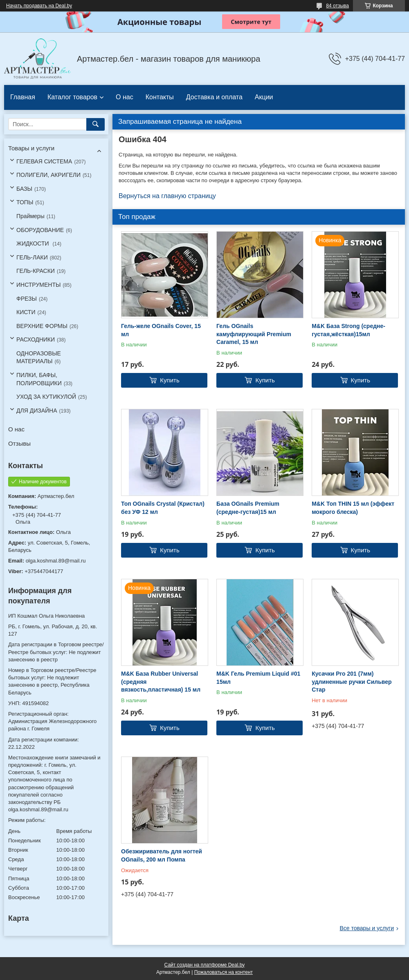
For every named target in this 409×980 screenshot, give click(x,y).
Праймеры (30, 216)
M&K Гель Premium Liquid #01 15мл (258, 678)
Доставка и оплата (214, 97)
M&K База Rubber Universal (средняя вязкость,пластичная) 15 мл (161, 682)
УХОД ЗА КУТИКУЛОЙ (46, 397)
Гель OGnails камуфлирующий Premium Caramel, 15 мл (254, 334)
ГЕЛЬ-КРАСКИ (36, 271)
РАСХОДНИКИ (36, 339)
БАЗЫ (24, 189)
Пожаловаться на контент (224, 972)
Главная (23, 97)
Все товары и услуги (367, 928)
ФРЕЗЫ (27, 299)
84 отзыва (337, 6)
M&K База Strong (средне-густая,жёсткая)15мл (348, 330)
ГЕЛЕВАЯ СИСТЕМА (44, 161)
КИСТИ (26, 312)
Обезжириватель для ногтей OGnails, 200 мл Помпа (162, 855)
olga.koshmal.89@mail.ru (56, 561)
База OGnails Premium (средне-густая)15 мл (248, 508)
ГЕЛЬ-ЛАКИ (32, 257)
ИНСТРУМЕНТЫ (38, 285)
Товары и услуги (31, 148)
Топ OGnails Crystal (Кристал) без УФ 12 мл (163, 508)
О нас (125, 97)
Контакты (160, 97)
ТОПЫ (25, 202)
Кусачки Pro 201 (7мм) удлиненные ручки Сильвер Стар (352, 682)
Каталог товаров (72, 97)
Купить (170, 380)
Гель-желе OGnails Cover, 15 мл (161, 330)
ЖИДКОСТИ (34, 243)
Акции (264, 97)
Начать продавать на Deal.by (39, 6)
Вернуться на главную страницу (167, 196)
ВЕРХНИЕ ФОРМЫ (42, 326)
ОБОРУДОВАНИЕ (40, 230)
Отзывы (19, 443)
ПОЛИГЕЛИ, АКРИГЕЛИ (48, 175)
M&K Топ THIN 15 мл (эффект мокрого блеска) (353, 508)
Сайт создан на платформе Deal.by (205, 965)
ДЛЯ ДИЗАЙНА (37, 411)
